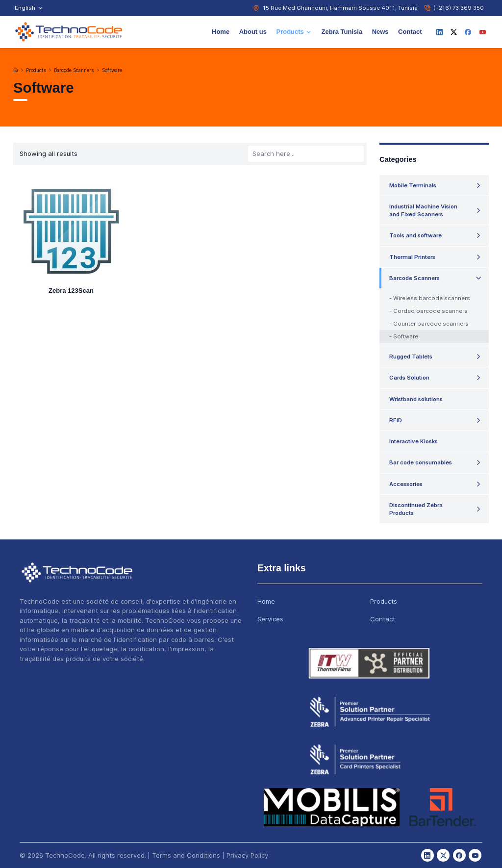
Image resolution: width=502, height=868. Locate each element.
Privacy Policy (247, 855)
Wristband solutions (416, 399)
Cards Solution (409, 378)
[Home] (16, 70)
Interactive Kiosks (414, 441)
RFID (396, 420)
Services (270, 619)
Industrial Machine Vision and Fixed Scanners (423, 210)
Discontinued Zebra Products (416, 509)
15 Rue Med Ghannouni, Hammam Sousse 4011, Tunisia (340, 8)
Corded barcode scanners (430, 311)
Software (112, 70)
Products (294, 32)
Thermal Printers (412, 257)
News (380, 32)
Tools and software (415, 235)
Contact (410, 32)
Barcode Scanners (74, 70)
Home (221, 32)
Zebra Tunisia (342, 32)
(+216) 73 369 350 (459, 8)
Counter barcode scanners (431, 324)
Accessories (406, 484)
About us (253, 32)
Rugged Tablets (411, 357)
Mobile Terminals (413, 185)
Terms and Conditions (186, 855)
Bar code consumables (421, 462)
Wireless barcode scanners (432, 298)
